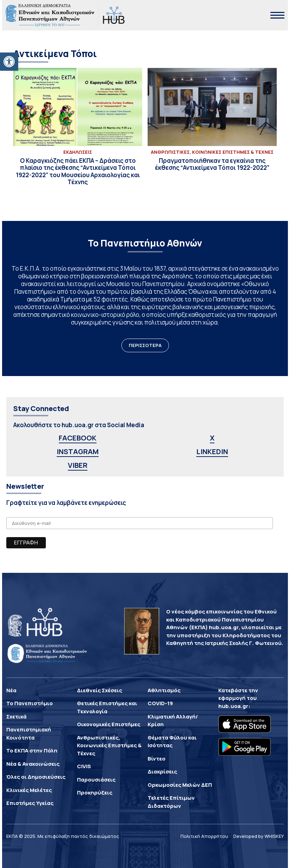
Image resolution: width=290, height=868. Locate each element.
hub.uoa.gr (233, 706)
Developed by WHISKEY (259, 836)
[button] (9, 62)
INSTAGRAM (78, 452)
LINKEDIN (212, 452)
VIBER (78, 465)
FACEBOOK (78, 438)
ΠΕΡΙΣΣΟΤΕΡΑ (145, 345)
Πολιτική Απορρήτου (204, 836)
